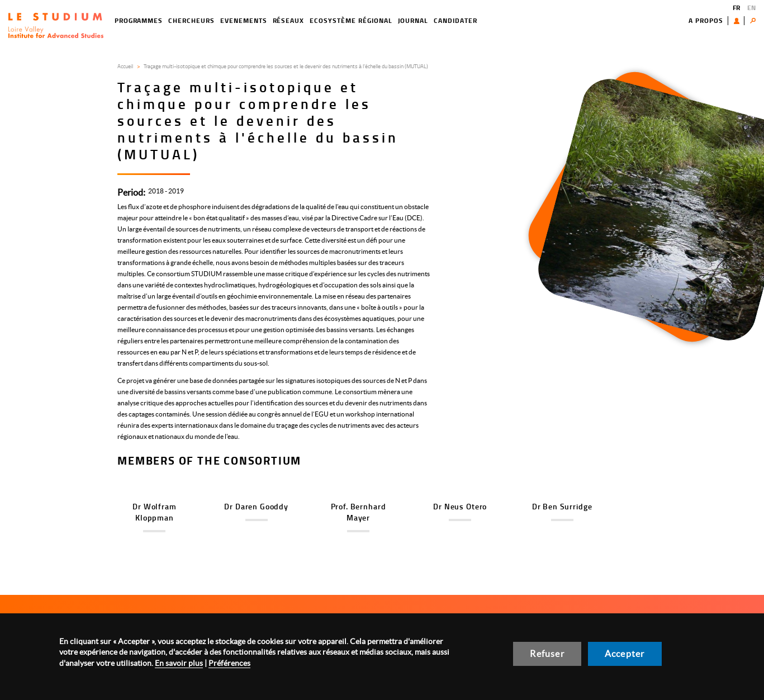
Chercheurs (191, 20)
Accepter (625, 654)
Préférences (229, 663)
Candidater (455, 20)
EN (751, 8)
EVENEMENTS (244, 20)
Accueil (125, 66)
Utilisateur (739, 21)
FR (736, 8)
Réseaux (289, 20)
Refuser (547, 654)
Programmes (139, 20)
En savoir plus (179, 663)
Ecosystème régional (351, 20)
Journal (413, 20)
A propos (706, 20)
